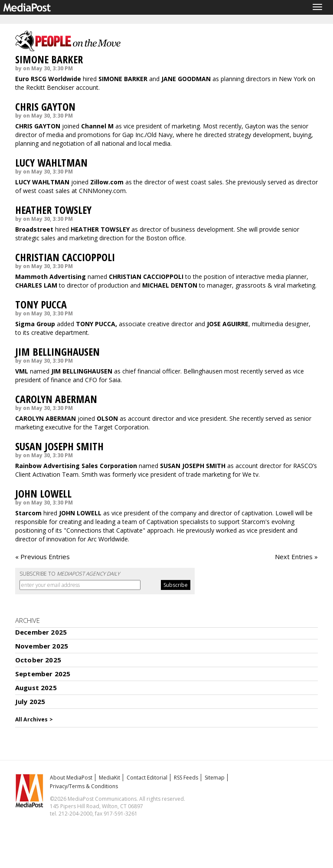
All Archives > (34, 719)
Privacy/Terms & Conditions (84, 786)
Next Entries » (296, 557)
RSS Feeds (186, 778)
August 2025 (36, 688)
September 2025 (43, 674)
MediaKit (109, 778)
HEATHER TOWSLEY (53, 210)
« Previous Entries (42, 557)
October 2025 (38, 660)
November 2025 (42, 646)
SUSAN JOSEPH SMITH (59, 446)
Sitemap (215, 778)
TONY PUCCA (41, 304)
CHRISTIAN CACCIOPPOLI (65, 257)
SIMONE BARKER (49, 59)
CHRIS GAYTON (45, 106)
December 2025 (41, 632)
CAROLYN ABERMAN (56, 399)
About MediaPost (71, 778)
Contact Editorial (147, 778)
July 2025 (30, 701)
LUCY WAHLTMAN (51, 162)
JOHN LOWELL (43, 493)
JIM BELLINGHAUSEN (57, 352)
